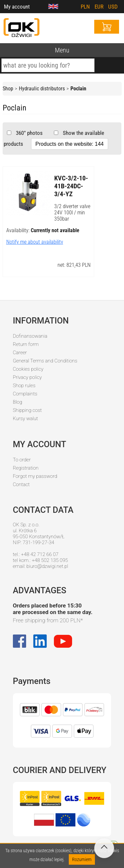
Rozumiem (82, 859)
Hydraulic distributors (42, 89)
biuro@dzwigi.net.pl (47, 566)
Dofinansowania (30, 336)
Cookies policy (28, 369)
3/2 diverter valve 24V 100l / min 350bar (72, 213)
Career (20, 353)
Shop (8, 89)
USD (113, 7)
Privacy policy (27, 377)
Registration (26, 468)
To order (22, 460)
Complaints (25, 394)
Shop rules (24, 386)
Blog (18, 402)
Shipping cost (27, 410)
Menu (62, 50)
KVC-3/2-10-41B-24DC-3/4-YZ (71, 186)
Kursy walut (25, 418)
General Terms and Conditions (45, 361)
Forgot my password (35, 476)
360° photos (29, 133)
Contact (21, 484)
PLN (85, 7)
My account (17, 7)
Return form (26, 344)
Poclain (78, 89)
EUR (99, 7)
